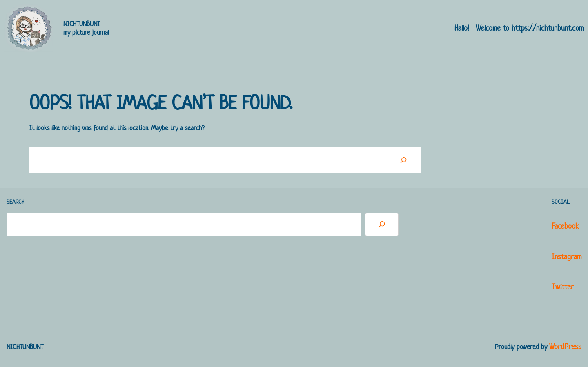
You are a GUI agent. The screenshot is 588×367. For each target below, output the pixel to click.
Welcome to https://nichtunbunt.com (530, 28)
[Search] (382, 224)
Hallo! (462, 28)
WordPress (565, 346)
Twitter (563, 287)
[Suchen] (403, 160)
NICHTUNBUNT (82, 24)
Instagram (567, 257)
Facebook (565, 226)
